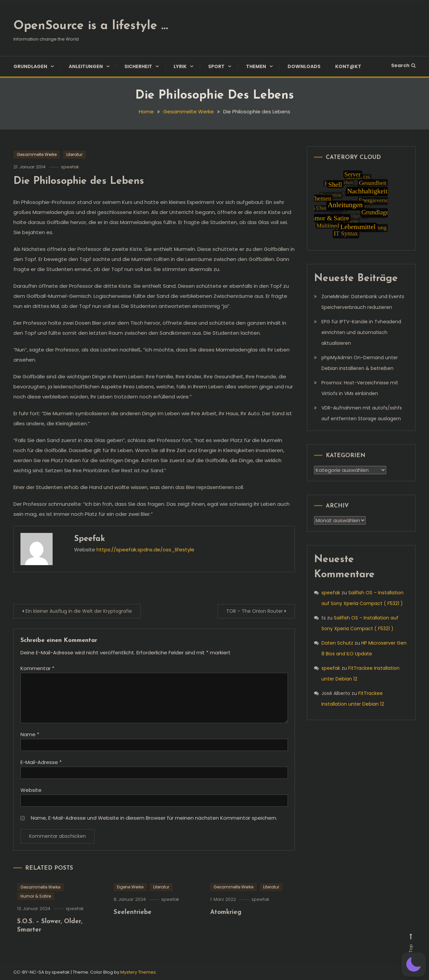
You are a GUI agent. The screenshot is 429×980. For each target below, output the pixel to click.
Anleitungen (86, 66)
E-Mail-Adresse (41, 762)
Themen (256, 66)
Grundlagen (30, 66)
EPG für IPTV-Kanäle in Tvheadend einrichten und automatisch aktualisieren (361, 332)
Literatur (74, 154)
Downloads (304, 66)
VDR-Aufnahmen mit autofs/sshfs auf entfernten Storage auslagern (362, 413)
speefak (70, 167)
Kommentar (37, 668)
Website (31, 790)
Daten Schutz (337, 643)
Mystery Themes (138, 972)
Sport (216, 66)
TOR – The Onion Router (255, 611)
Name (30, 734)
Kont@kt (348, 66)
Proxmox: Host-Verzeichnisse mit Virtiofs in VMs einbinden (360, 388)
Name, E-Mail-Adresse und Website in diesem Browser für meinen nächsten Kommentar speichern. (154, 818)
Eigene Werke (130, 898)
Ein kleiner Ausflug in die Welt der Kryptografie (79, 611)
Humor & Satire (36, 907)
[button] (414, 965)
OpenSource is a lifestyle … (91, 26)
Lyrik (180, 66)
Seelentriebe (133, 923)
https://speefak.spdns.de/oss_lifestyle (145, 550)
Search (403, 65)
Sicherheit (138, 66)
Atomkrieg (226, 923)
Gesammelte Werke (37, 154)
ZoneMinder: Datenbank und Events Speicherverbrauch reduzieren (363, 302)
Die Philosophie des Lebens (79, 181)
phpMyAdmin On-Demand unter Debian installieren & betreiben (360, 363)
